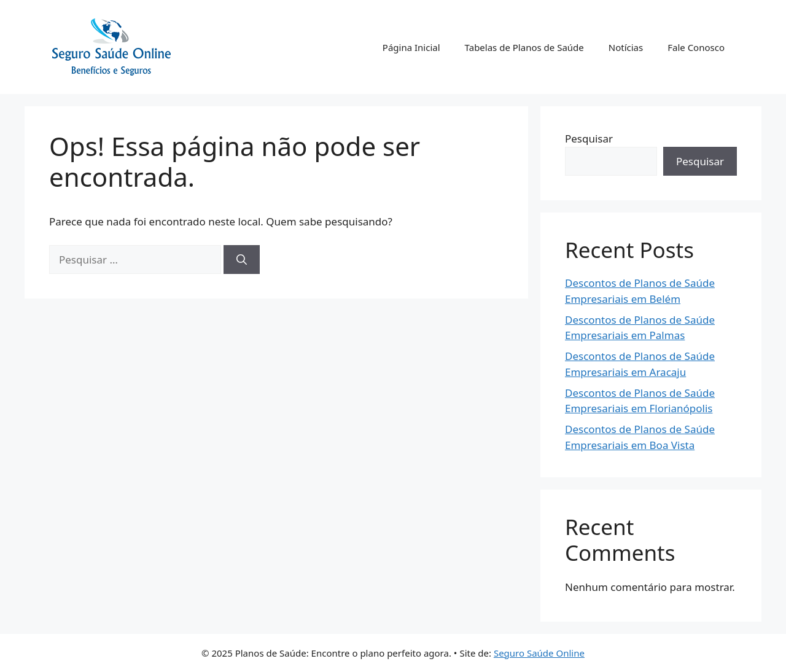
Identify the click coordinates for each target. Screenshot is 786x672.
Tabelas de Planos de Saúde (524, 47)
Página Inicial (411, 47)
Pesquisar (589, 139)
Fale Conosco (696, 47)
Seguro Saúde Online (539, 653)
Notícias (626, 47)
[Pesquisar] (242, 260)
